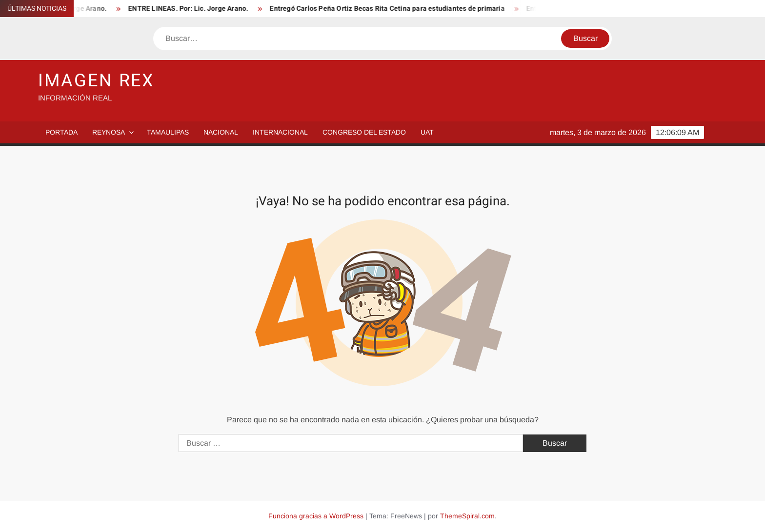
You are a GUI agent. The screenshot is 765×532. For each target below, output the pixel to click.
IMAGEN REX (96, 81)
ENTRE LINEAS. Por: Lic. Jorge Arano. (193, 9)
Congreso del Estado (364, 132)
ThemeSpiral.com (467, 516)
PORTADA (61, 132)
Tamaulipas (168, 132)
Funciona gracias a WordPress (316, 516)
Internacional (280, 132)
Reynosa (109, 132)
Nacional (221, 132)
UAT (427, 132)
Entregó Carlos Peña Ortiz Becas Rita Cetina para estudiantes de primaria (392, 9)
